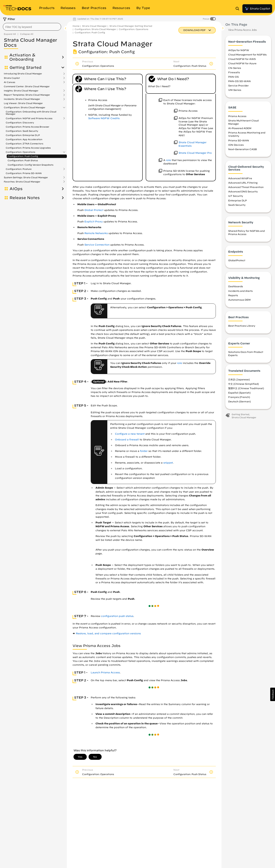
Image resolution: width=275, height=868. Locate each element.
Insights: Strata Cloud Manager (21, 91)
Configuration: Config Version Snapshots (30, 165)
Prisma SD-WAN (239, 140)
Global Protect (94, 210)
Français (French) (239, 397)
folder (144, 451)
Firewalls (234, 72)
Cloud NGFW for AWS (242, 59)
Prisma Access (237, 116)
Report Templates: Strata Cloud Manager (27, 95)
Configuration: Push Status (23, 160)
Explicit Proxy (94, 222)
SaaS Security (237, 205)
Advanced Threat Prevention (246, 187)
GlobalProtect (237, 260)
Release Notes (25, 198)
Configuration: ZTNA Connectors (24, 144)
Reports (233, 295)
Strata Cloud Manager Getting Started (131, 26)
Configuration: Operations (20, 152)
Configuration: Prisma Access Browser (27, 127)
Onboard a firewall (127, 440)
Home (76, 26)
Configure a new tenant (130, 434)
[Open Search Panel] (239, 9)
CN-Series (235, 68)
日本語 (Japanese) (239, 379)
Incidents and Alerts (240, 291)
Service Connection (97, 245)
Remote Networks (96, 233)
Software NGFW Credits (104, 118)
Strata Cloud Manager (94, 26)
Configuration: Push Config (23, 156)
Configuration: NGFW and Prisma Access (29, 118)
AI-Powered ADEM (240, 128)
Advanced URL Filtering (243, 183)
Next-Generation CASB (243, 149)
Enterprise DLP (237, 200)
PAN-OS (233, 77)
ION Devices (236, 145)
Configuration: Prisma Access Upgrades (28, 148)
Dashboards (236, 286)
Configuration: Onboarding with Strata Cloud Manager (31, 113)
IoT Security (236, 196)
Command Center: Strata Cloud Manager (27, 86)
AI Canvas (9, 82)
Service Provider (238, 85)
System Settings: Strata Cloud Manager (26, 177)
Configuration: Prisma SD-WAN (24, 173)
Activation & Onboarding (22, 57)
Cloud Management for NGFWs (247, 55)
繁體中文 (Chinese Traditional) (246, 388)
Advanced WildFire (240, 178)
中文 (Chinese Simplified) (243, 384)
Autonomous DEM (239, 300)
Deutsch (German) (239, 401)
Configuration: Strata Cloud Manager (25, 107)
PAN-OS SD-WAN (239, 81)
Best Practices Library (242, 326)
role (168, 160)
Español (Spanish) (239, 393)
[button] (273, 694)
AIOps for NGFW (239, 50)
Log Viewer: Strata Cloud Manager (23, 103)
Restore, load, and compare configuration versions (108, 633)
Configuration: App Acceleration (24, 139)
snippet (168, 463)
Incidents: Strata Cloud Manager (22, 99)
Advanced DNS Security (243, 191)
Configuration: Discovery (20, 122)
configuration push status (117, 616)
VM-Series (235, 90)
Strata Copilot (257, 9)
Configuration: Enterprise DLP (23, 135)
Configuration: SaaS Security (22, 131)
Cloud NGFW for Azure (242, 63)
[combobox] (32, 27)
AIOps (16, 189)
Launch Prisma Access (105, 672)
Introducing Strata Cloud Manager (23, 74)
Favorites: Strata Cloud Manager (22, 182)
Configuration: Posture (19, 169)
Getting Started (25, 68)
